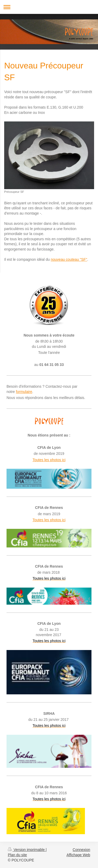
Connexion (81, 850)
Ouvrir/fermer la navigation (49, 7)
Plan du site (17, 855)
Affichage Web (78, 855)
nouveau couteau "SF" (69, 259)
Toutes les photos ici (49, 460)
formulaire (24, 392)
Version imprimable (27, 850)
